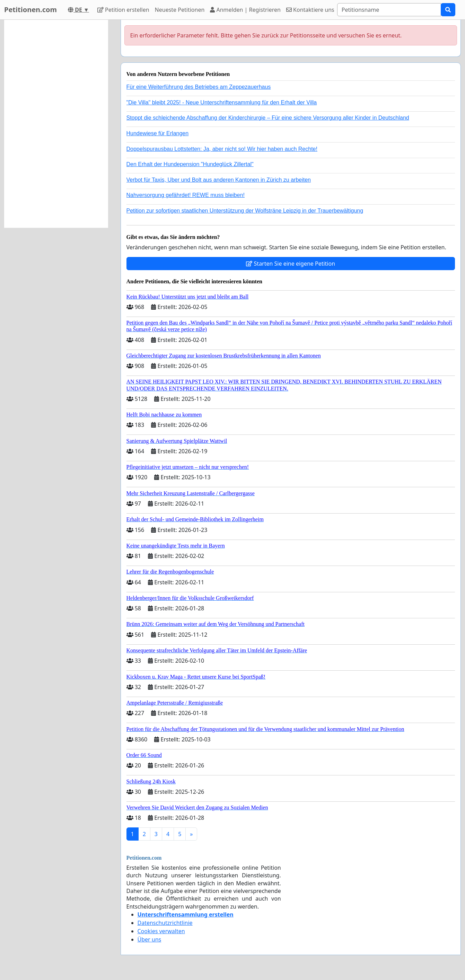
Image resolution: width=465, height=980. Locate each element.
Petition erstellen (123, 10)
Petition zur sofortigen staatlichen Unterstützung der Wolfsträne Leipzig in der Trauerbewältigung (245, 211)
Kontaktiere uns (310, 10)
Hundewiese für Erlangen (158, 133)
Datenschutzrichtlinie (165, 923)
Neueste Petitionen (180, 10)
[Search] (389, 10)
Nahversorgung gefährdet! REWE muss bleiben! (186, 195)
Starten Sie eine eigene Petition (291, 264)
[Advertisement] (56, 124)
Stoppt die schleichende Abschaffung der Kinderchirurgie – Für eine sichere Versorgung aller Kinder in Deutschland (268, 118)
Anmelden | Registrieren (245, 10)
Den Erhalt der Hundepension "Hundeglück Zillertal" (190, 164)
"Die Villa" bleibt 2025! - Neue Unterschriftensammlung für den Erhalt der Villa (222, 102)
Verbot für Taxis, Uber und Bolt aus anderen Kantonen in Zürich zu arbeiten (219, 180)
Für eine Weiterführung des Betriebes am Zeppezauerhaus (199, 87)
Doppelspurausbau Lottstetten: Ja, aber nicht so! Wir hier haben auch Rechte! (222, 149)
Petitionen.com (30, 10)
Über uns (150, 939)
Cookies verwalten (161, 931)
